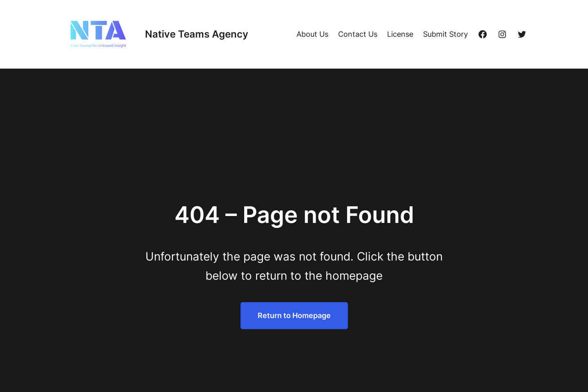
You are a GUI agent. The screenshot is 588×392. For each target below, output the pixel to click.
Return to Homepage (294, 315)
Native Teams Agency (197, 34)
